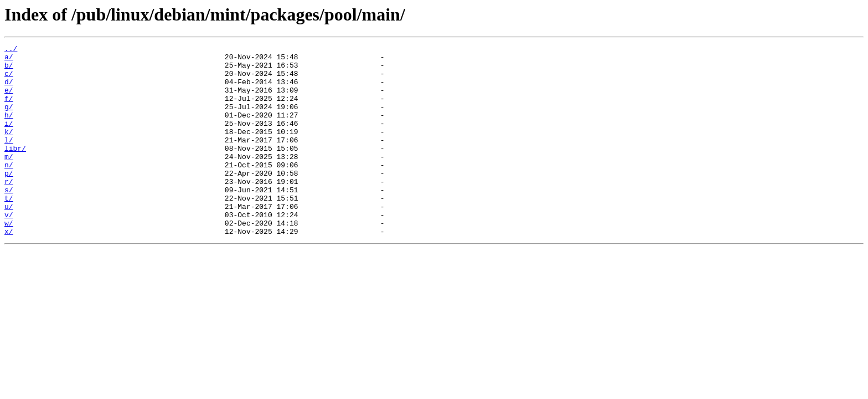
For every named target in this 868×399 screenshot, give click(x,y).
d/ (9, 90)
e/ (9, 100)
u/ (9, 239)
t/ (9, 229)
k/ (9, 150)
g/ (9, 120)
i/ (9, 140)
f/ (9, 110)
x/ (9, 269)
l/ (9, 160)
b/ (9, 70)
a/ (9, 60)
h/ (9, 130)
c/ (9, 80)
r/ (9, 209)
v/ (9, 249)
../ (11, 50)
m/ (9, 180)
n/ (9, 190)
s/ (9, 219)
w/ (9, 259)
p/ (9, 199)
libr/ (15, 170)
